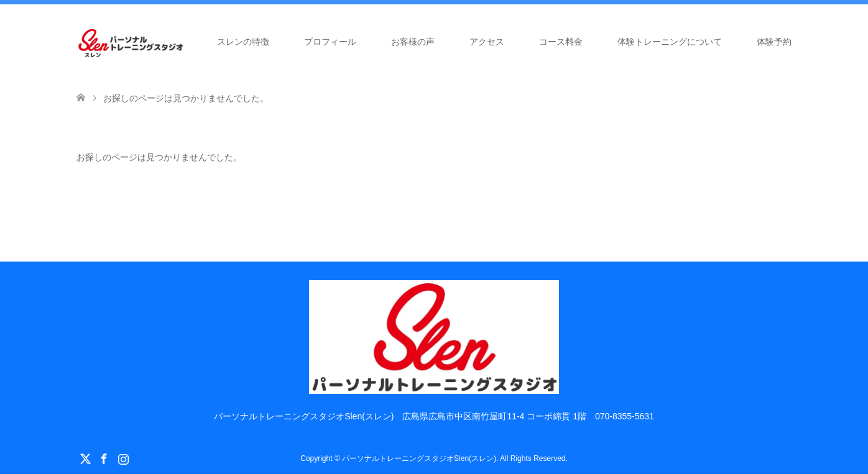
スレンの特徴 (243, 42)
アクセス (487, 42)
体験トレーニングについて (670, 42)
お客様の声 (413, 42)
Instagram (123, 458)
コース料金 (561, 42)
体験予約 (774, 42)
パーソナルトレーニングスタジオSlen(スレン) (419, 458)
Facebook (104, 458)
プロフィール (330, 42)
